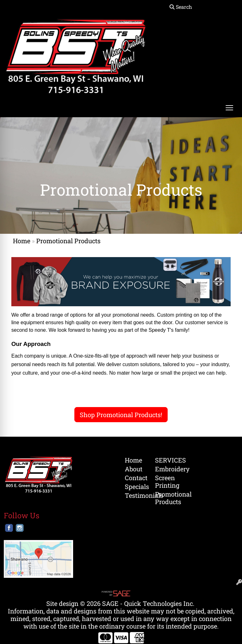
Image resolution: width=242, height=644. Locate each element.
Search (181, 7)
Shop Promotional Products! (121, 415)
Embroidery (166, 469)
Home (22, 241)
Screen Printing (166, 481)
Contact (136, 478)
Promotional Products (166, 498)
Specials (136, 486)
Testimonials (136, 495)
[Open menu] (229, 108)
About (134, 469)
